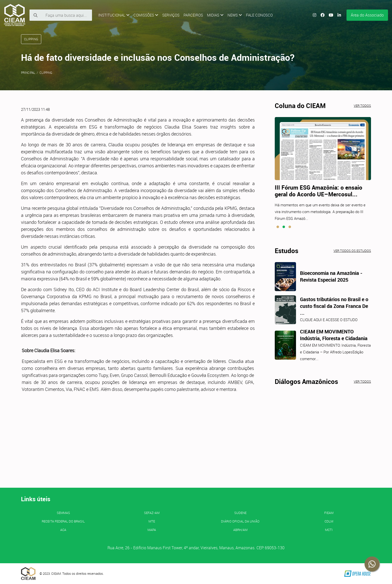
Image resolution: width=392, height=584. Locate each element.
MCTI (329, 530)
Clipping (46, 73)
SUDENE (240, 513)
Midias (215, 15)
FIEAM (329, 513)
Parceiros (193, 15)
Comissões (146, 15)
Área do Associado (367, 15)
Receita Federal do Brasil (63, 521)
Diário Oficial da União (240, 521)
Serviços (171, 15)
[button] (278, 227)
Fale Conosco (259, 15)
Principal (28, 73)
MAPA (152, 530)
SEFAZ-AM (152, 513)
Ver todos (362, 106)
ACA (63, 530)
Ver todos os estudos (352, 251)
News (235, 15)
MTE (152, 521)
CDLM (329, 521)
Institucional (114, 15)
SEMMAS (63, 513)
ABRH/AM (240, 530)
